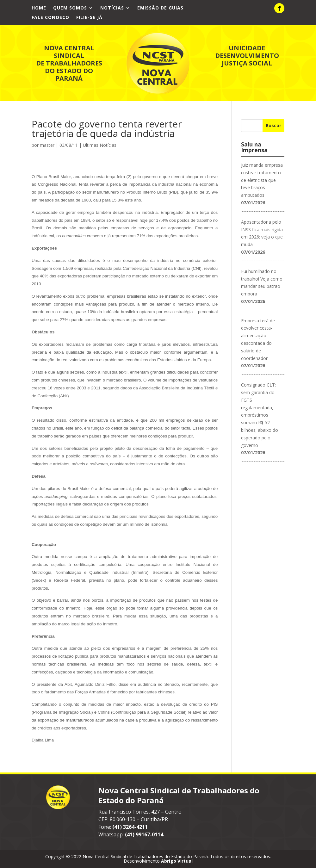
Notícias (112, 8)
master (47, 145)
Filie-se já (89, 18)
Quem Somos (70, 8)
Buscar (273, 125)
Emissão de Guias (160, 8)
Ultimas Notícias (100, 145)
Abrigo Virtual (177, 861)
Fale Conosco (50, 18)
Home (39, 8)
